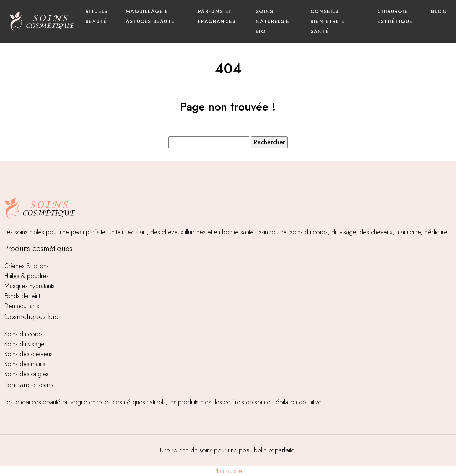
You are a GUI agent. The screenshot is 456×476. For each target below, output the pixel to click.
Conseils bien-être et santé (330, 21)
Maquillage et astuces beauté (150, 16)
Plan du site (228, 471)
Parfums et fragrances (217, 16)
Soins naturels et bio (274, 21)
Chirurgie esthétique (395, 16)
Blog (439, 11)
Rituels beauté (97, 16)
